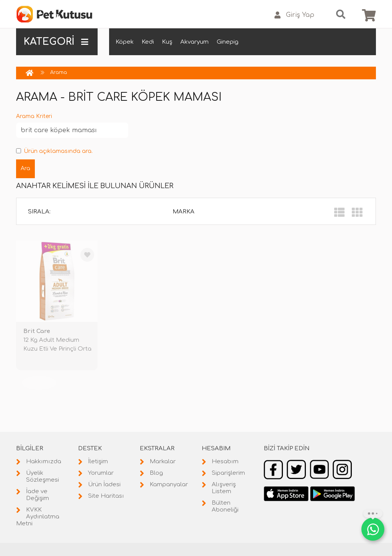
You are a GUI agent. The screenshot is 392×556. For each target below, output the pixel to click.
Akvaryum (194, 42)
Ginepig (228, 42)
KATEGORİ (56, 42)
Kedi (148, 42)
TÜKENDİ (39, 383)
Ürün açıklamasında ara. (54, 151)
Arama (59, 72)
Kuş (167, 42)
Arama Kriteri (34, 116)
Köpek (125, 42)
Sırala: (39, 212)
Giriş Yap (294, 15)
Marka (184, 212)
